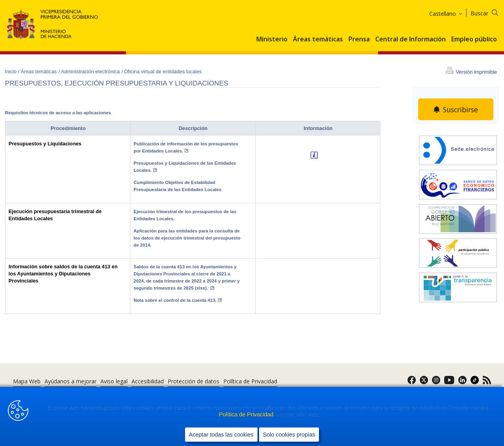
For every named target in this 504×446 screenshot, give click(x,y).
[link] (412, 382)
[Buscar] (489, 12)
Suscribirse (461, 110)
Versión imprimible (476, 72)
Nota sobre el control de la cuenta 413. (178, 300)
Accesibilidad (148, 381)
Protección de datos (194, 381)
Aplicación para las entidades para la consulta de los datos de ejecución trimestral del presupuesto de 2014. (187, 238)
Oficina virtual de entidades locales (163, 72)
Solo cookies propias (289, 435)
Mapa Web (27, 381)
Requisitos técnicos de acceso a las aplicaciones (58, 113)
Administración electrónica (91, 72)
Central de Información (410, 39)
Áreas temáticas (318, 39)
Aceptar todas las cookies (221, 435)
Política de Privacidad (247, 415)
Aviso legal (114, 381)
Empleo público (474, 39)
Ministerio (272, 39)
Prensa (359, 39)
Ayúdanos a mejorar (70, 381)
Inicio (11, 72)
